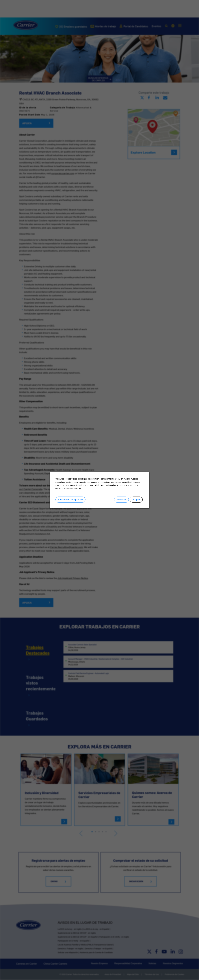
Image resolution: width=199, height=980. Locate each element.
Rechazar (121, 500)
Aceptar (135, 500)
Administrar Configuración (71, 500)
